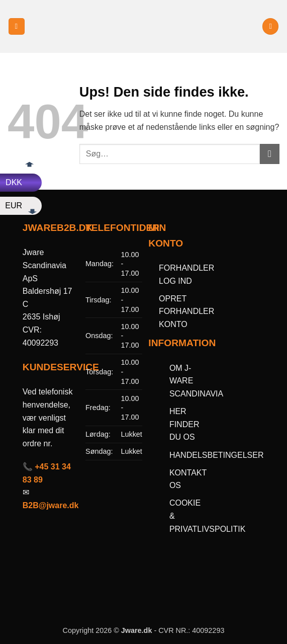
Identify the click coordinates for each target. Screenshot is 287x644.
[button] (17, 26)
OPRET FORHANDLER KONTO (186, 311)
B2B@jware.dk (51, 505)
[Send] (270, 154)
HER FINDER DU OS (184, 424)
